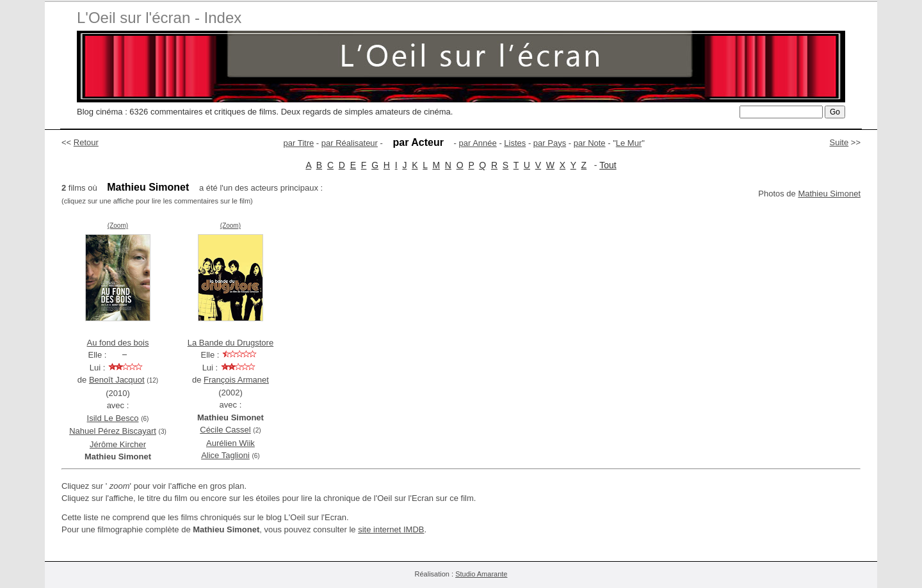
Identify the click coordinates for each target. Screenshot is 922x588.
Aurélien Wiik (230, 443)
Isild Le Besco (113, 418)
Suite (839, 142)
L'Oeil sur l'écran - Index (159, 18)
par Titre (299, 143)
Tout (608, 165)
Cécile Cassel (225, 430)
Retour (86, 142)
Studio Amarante (481, 574)
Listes (515, 143)
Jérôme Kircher (118, 444)
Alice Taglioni (225, 455)
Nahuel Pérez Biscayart (113, 431)
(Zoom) (118, 226)
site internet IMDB (391, 529)
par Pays (550, 143)
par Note (590, 143)
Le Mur (629, 143)
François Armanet (236, 380)
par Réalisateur (350, 143)
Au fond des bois (118, 343)
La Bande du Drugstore (230, 343)
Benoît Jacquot (117, 380)
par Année (477, 143)
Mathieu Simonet (829, 194)
